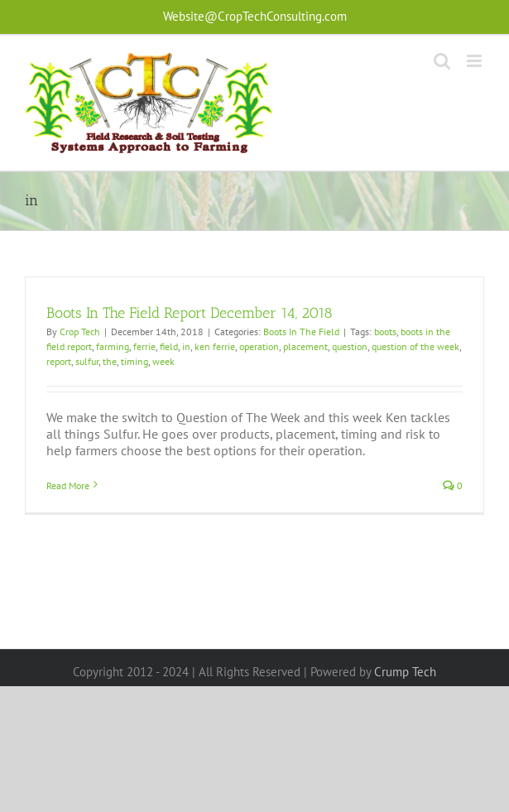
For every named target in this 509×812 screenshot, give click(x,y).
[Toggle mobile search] (442, 61)
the (110, 361)
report (59, 361)
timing (134, 361)
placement (305, 346)
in (186, 346)
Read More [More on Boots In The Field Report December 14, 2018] (68, 485)
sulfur (87, 361)
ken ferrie (215, 346)
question (350, 346)
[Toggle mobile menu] (475, 61)
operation (259, 346)
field (169, 346)
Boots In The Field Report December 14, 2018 (190, 313)
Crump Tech (405, 672)
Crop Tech (80, 332)
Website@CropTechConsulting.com (255, 16)
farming (113, 346)
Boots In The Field (301, 332)
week (163, 361)
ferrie (144, 346)
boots (385, 332)
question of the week (415, 346)
